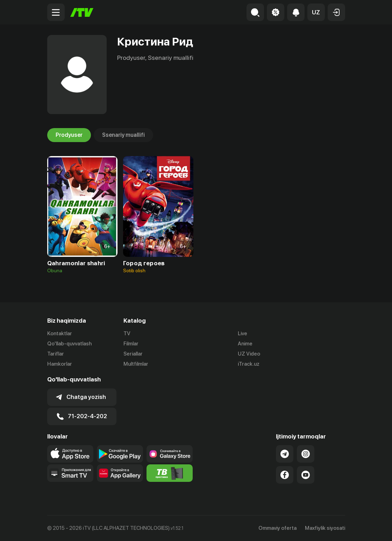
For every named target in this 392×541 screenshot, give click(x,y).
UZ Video (249, 354)
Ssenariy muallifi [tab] (123, 135)
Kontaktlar (60, 333)
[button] (316, 12)
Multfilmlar (136, 364)
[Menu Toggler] (56, 12)
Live (243, 333)
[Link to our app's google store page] (120, 454)
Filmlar (131, 344)
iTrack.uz (249, 364)
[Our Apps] (70, 473)
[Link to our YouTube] (306, 475)
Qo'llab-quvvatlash (69, 344)
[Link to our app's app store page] (70, 454)
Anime (245, 344)
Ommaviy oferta (277, 528)
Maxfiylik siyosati (325, 528)
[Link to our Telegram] (285, 454)
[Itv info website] (170, 473)
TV (127, 333)
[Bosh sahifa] (82, 12)
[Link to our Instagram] (306, 454)
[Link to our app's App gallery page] (120, 473)
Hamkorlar (60, 364)
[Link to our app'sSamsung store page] (170, 454)
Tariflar (56, 354)
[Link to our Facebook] (285, 475)
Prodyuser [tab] (69, 135)
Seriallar (133, 354)
